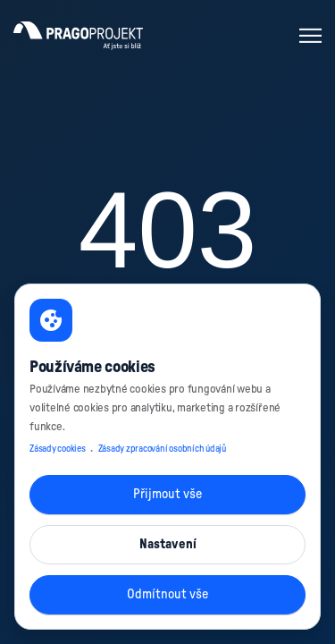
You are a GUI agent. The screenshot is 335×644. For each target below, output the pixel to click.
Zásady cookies (58, 449)
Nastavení (168, 544)
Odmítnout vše (167, 594)
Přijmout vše (167, 494)
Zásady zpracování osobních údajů (162, 449)
